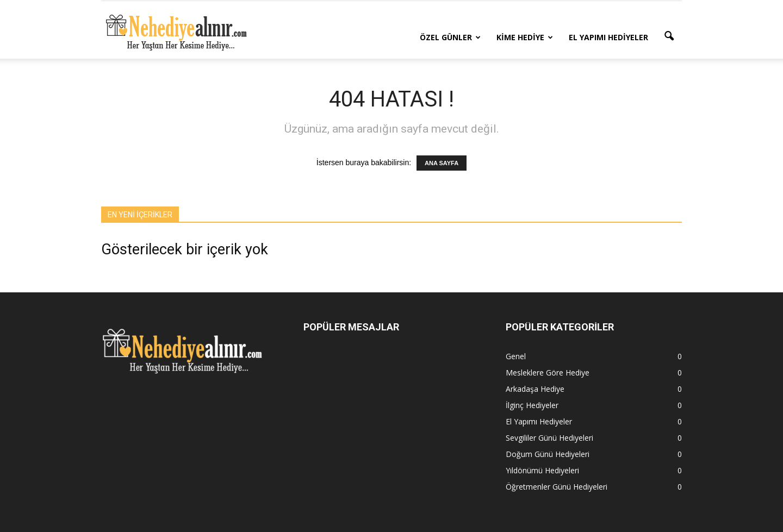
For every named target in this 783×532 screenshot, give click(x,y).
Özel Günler (450, 37)
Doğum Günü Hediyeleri (548, 454)
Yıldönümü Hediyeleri (542, 470)
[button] (669, 36)
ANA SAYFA (442, 163)
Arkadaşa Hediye (535, 389)
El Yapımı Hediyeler (608, 37)
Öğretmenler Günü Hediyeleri (557, 487)
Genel (516, 356)
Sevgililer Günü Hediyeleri (549, 438)
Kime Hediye (525, 37)
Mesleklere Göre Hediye (548, 373)
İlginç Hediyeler (532, 405)
